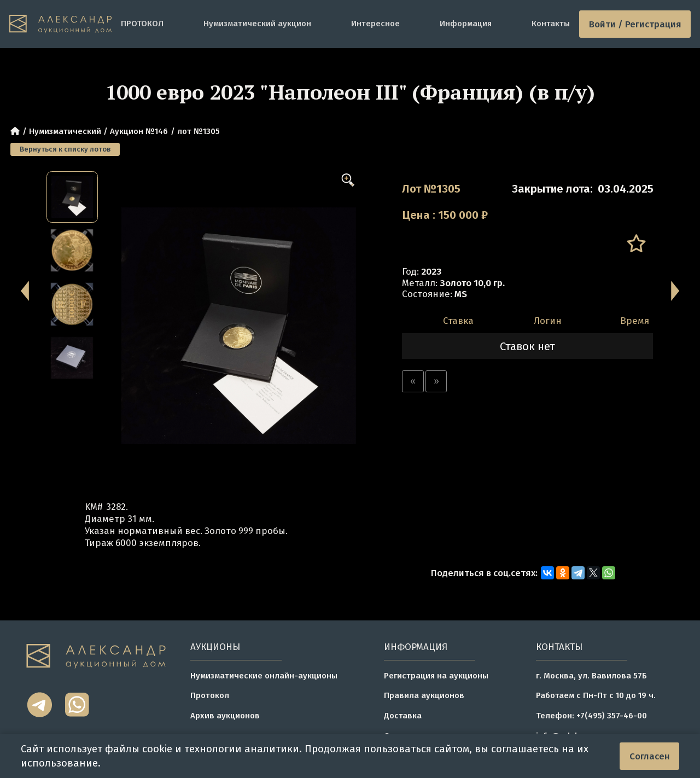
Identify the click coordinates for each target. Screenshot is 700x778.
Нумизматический (65, 131)
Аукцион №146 (139, 131)
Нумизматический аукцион (257, 24)
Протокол (210, 695)
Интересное (375, 24)
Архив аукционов (225, 716)
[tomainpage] (60, 24)
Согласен (650, 756)
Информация (466, 24)
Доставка (403, 716)
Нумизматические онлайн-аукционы (264, 676)
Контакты (551, 24)
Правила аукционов (424, 695)
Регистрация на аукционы (436, 676)
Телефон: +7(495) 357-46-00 (591, 716)
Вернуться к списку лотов (65, 149)
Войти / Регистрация (635, 24)
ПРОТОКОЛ (142, 24)
